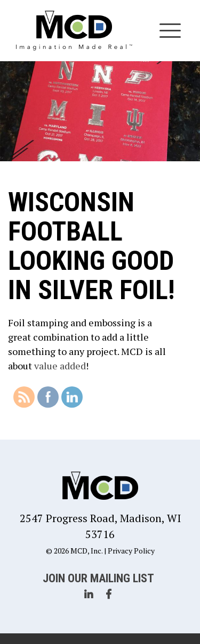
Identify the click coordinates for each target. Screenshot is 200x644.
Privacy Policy (131, 551)
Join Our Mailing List (98, 578)
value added (60, 366)
